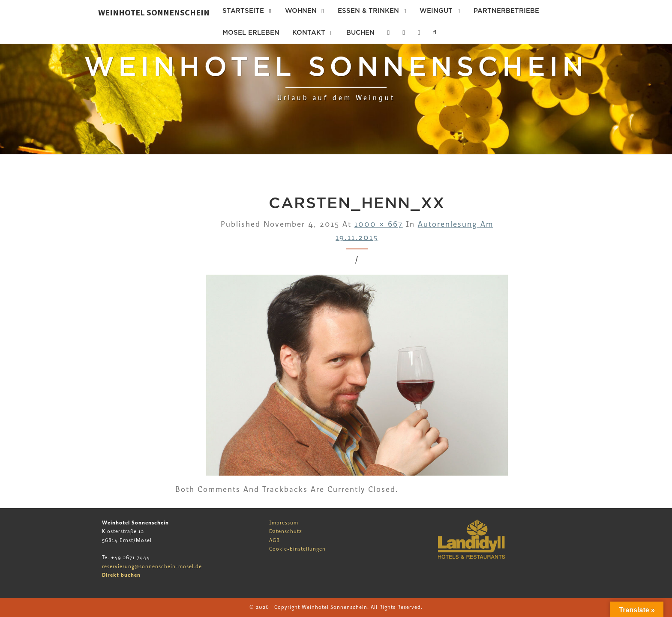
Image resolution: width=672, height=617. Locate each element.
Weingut (436, 11)
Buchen (360, 33)
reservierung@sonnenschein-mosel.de (152, 566)
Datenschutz (286, 531)
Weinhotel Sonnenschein (154, 12)
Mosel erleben (251, 33)
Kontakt (309, 33)
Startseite (243, 11)
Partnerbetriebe (506, 11)
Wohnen (301, 11)
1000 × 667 (379, 224)
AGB (274, 540)
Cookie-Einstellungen (297, 549)
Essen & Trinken (368, 11)
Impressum (284, 523)
